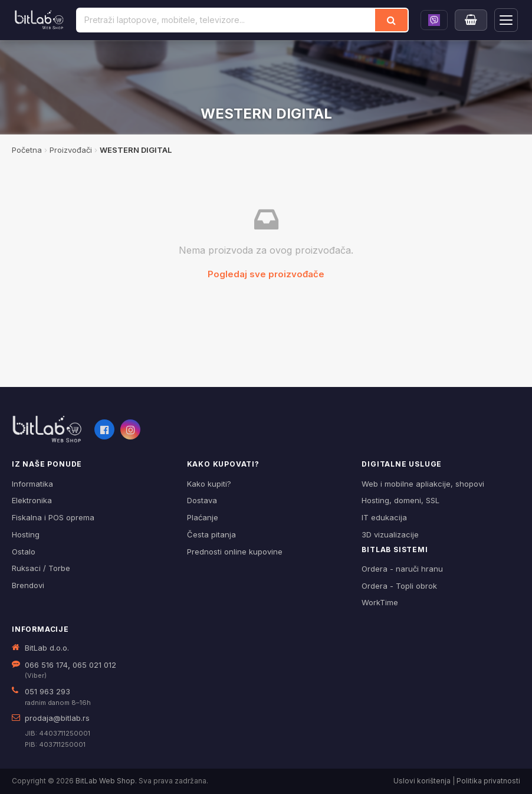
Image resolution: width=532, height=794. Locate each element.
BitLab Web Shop (105, 781)
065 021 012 (94, 665)
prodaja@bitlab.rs (57, 718)
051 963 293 (47, 691)
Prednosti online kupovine (235, 552)
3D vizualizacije (390, 534)
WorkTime (380, 602)
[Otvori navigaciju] (506, 20)
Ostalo (24, 552)
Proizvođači (71, 150)
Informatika (32, 484)
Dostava (202, 500)
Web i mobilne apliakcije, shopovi (423, 484)
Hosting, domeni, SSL (400, 500)
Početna (27, 150)
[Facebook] (104, 429)
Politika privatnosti (488, 781)
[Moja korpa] (471, 20)
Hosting (26, 534)
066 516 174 (46, 665)
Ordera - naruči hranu (402, 569)
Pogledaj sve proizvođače (266, 274)
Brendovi (28, 585)
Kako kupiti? (209, 484)
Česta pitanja (211, 534)
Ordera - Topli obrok (399, 586)
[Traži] (391, 20)
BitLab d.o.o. (47, 648)
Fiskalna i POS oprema (53, 517)
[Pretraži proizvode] (226, 20)
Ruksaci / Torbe (41, 568)
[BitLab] (39, 20)
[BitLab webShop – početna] (47, 429)
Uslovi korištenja (422, 781)
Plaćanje (203, 517)
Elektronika (32, 500)
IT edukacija (384, 517)
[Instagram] (130, 429)
